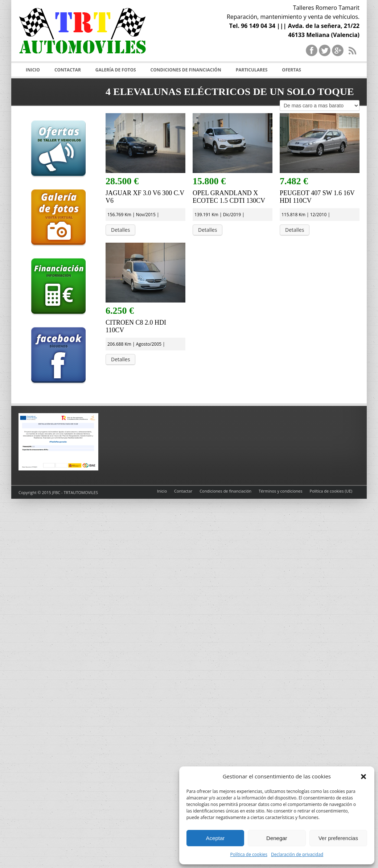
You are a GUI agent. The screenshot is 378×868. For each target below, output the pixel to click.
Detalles (120, 230)
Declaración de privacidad (297, 854)
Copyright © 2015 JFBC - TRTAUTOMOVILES (58, 492)
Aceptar (215, 838)
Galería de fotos (116, 70)
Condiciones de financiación (186, 70)
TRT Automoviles (82, 36)
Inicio (33, 70)
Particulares (252, 70)
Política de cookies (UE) (331, 491)
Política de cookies (249, 854)
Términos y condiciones (281, 491)
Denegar (277, 838)
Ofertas (291, 70)
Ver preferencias (338, 838)
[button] (363, 777)
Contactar (68, 70)
